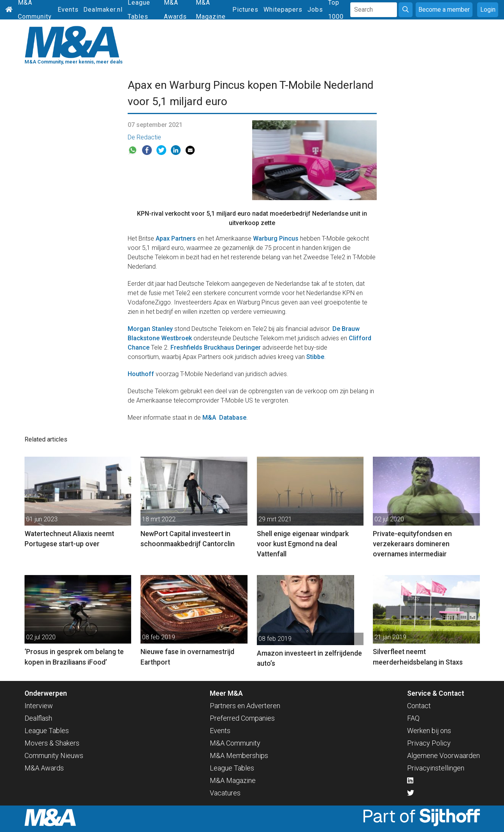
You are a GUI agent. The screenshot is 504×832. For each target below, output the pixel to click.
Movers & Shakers (52, 743)
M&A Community (235, 743)
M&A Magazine (233, 780)
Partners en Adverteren (245, 706)
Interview (39, 706)
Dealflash (38, 718)
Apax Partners (176, 238)
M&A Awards (44, 768)
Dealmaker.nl (103, 10)
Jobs (315, 10)
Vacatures (225, 793)
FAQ (413, 718)
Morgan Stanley (150, 329)
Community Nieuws (54, 755)
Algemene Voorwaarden (443, 755)
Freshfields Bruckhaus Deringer (216, 347)
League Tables (47, 731)
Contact (419, 706)
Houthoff (141, 374)
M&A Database (224, 418)
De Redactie (144, 137)
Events (68, 10)
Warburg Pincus (277, 238)
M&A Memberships (239, 755)
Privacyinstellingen (436, 768)
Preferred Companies (242, 718)
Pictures (245, 10)
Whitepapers (283, 10)
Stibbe (315, 357)
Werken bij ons (429, 731)
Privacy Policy (429, 743)
